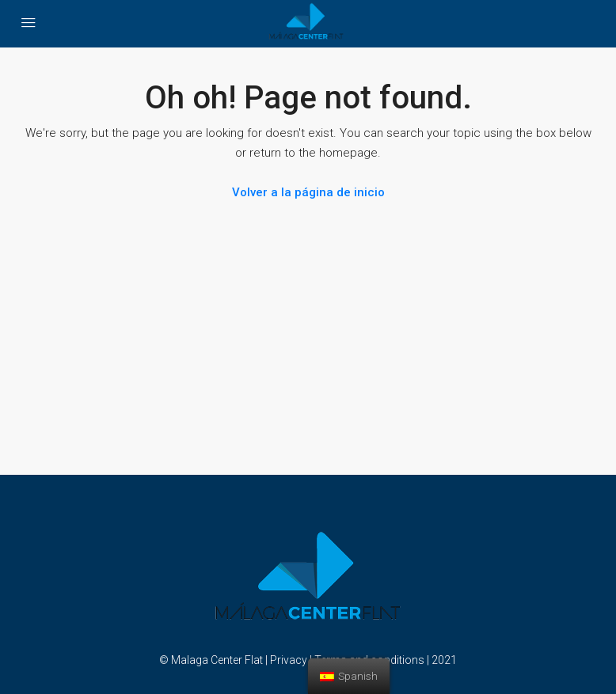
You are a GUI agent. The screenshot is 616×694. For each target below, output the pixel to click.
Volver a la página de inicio (308, 192)
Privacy (289, 660)
